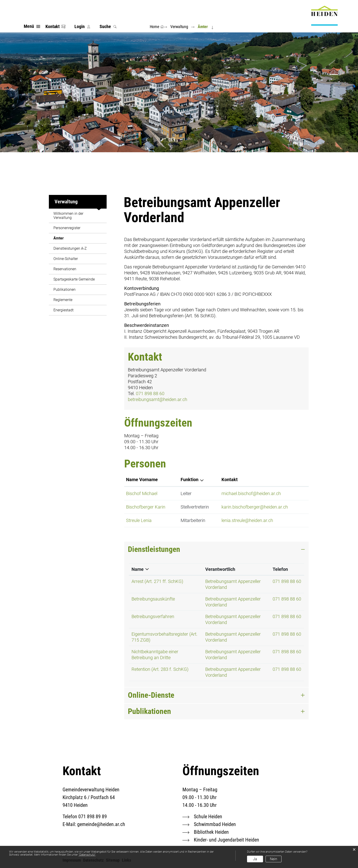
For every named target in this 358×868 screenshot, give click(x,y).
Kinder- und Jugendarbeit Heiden (226, 840)
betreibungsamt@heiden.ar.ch (158, 399)
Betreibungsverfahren (153, 616)
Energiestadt (63, 310)
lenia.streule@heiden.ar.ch (247, 520)
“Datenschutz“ (87, 855)
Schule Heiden (208, 817)
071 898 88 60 (150, 393)
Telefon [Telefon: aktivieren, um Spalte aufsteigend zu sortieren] (280, 569)
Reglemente (63, 300)
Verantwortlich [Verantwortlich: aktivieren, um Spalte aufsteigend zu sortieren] (220, 569)
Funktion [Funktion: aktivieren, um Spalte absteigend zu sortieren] (190, 480)
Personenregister (67, 228)
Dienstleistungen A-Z (70, 248)
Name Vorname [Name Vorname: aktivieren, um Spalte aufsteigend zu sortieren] (142, 480)
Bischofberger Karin (146, 507)
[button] (180, 27)
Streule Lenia (139, 520)
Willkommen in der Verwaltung (68, 216)
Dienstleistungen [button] (154, 549)
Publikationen (64, 290)
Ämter (69, 238)
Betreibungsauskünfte (153, 599)
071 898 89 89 (93, 817)
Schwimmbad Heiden (215, 824)
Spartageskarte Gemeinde (74, 279)
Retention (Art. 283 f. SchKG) (160, 669)
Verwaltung (66, 202)
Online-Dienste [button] (151, 695)
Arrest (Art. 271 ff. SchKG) (157, 581)
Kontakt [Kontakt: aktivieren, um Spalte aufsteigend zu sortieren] (230, 480)
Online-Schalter (66, 259)
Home (154, 27)
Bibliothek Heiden (211, 832)
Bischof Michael (142, 493)
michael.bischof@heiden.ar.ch (251, 493)
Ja (255, 859)
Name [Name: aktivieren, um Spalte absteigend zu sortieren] (138, 569)
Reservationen (65, 269)
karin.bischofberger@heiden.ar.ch (255, 507)
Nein (274, 859)
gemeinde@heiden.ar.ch (101, 824)
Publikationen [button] (149, 711)
